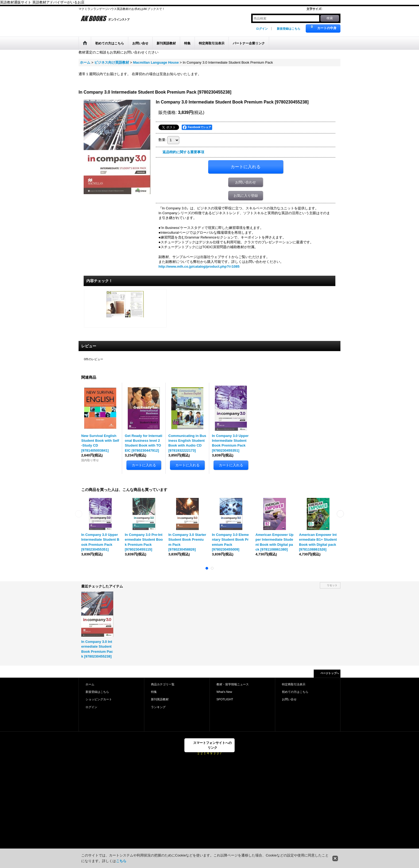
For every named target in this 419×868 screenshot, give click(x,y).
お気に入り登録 (246, 196)
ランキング (158, 707)
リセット (332, 585)
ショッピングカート (99, 699)
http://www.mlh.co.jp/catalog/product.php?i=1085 (199, 266)
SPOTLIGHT (225, 699)
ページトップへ (330, 673)
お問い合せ (289, 699)
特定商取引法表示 (294, 684)
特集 (154, 692)
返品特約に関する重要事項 (183, 152)
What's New (224, 692)
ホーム (90, 684)
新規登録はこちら (289, 29)
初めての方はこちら (295, 692)
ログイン (262, 29)
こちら (121, 861)
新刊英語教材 (160, 699)
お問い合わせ (246, 182)
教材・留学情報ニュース (233, 684)
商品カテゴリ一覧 (163, 684)
